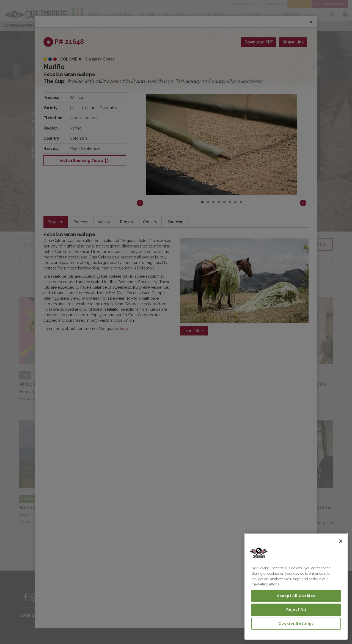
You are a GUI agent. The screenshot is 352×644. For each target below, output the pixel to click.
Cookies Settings (296, 624)
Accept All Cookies (296, 596)
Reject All (296, 609)
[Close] (341, 541)
